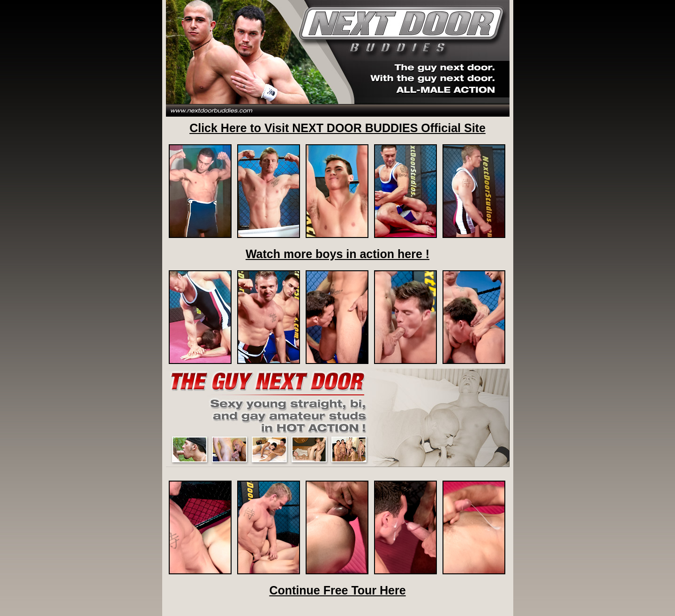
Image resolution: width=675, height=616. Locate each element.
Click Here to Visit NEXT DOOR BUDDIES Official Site (337, 128)
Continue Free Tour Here (337, 590)
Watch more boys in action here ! (337, 254)
